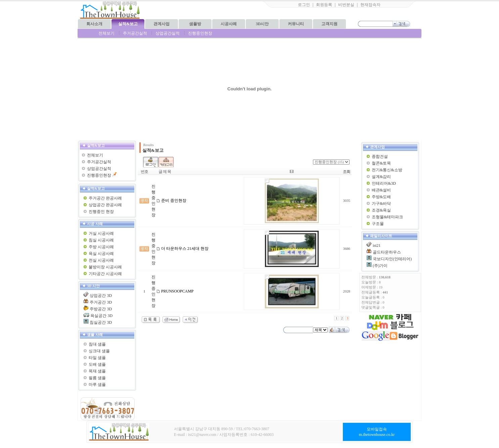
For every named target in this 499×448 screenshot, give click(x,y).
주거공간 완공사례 (105, 198)
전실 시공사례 (101, 260)
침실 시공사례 (101, 240)
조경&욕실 (381, 210)
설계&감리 (381, 177)
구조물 (378, 224)
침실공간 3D (101, 322)
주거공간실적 (135, 33)
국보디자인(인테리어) (392, 259)
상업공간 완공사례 (105, 205)
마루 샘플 (97, 385)
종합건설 (380, 156)
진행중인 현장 (101, 212)
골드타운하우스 (387, 252)
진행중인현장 (200, 33)
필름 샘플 (97, 378)
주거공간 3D (101, 302)
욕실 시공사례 (101, 254)
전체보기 (106, 33)
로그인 (304, 5)
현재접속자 (370, 5)
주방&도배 (381, 197)
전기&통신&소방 (387, 170)
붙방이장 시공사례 (105, 267)
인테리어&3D (384, 183)
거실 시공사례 (101, 233)
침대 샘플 (97, 344)
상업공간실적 (168, 33)
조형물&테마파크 (387, 217)
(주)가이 (380, 266)
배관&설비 (381, 190)
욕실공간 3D (101, 316)
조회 (347, 172)
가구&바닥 (381, 204)
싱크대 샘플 (99, 351)
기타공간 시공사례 (105, 274)
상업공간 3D (101, 296)
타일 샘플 (97, 358)
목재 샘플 (97, 371)
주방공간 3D (101, 309)
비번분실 (346, 5)
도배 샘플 (97, 364)
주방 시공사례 (101, 247)
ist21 (377, 245)
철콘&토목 (381, 163)
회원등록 (324, 5)
